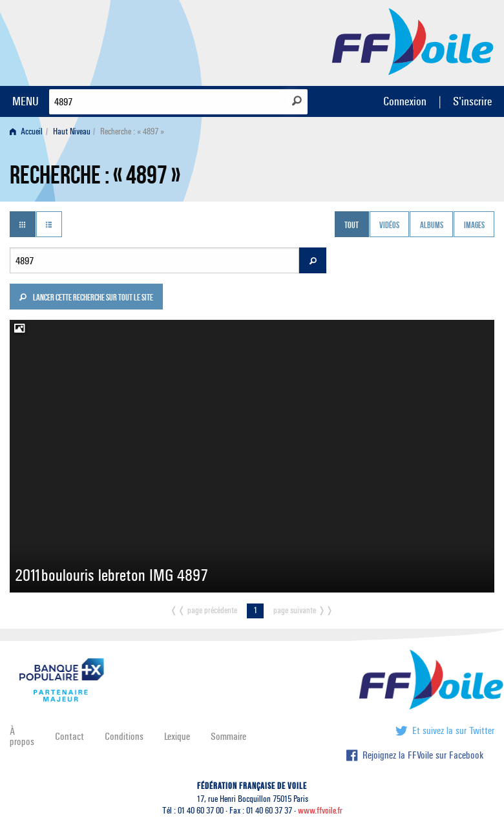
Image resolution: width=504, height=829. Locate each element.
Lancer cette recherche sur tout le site (86, 299)
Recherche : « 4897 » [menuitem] (132, 131)
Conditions (124, 736)
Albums (432, 226)
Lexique (177, 736)
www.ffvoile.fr (320, 811)
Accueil (26, 131)
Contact (69, 736)
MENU (26, 101)
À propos (22, 736)
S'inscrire (472, 101)
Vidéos (389, 226)
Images (474, 226)
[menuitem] (29, 131)
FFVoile (413, 41)
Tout (352, 226)
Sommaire (228, 736)
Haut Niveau (72, 131)
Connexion (405, 101)
